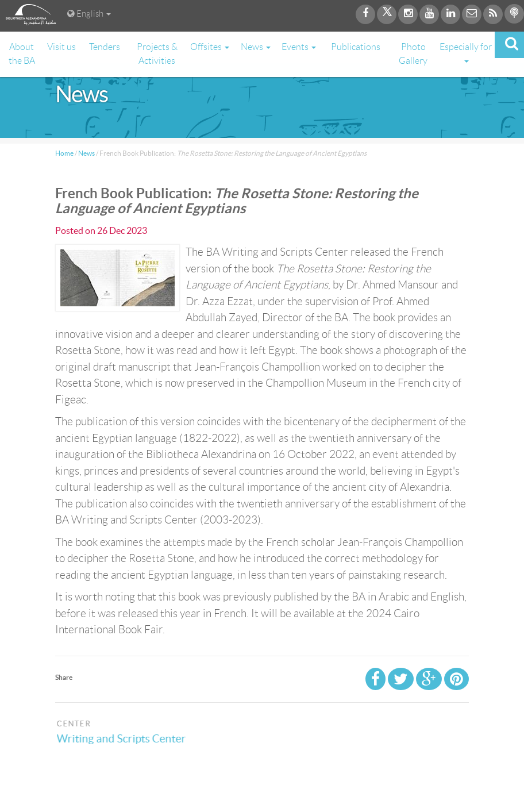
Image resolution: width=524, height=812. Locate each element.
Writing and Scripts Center (128, 739)
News (86, 153)
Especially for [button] (466, 52)
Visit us (61, 47)
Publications (356, 47)
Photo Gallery (413, 54)
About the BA (22, 54)
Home (64, 153)
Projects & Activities (157, 54)
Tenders (105, 47)
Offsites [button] (210, 47)
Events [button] (299, 47)
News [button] (256, 47)
